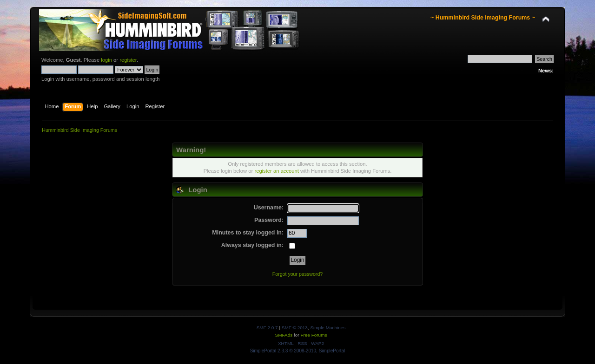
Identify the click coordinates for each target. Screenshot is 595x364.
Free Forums (314, 335)
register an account (276, 171)
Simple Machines (328, 328)
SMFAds (284, 335)
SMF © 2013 (295, 328)
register (128, 60)
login (106, 60)
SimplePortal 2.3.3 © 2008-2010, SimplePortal (298, 351)
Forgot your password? (297, 274)
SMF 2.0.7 (267, 328)
